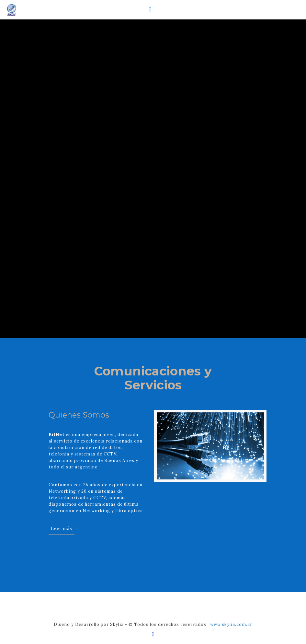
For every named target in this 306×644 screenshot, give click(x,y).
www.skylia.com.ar (231, 624)
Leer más (62, 529)
